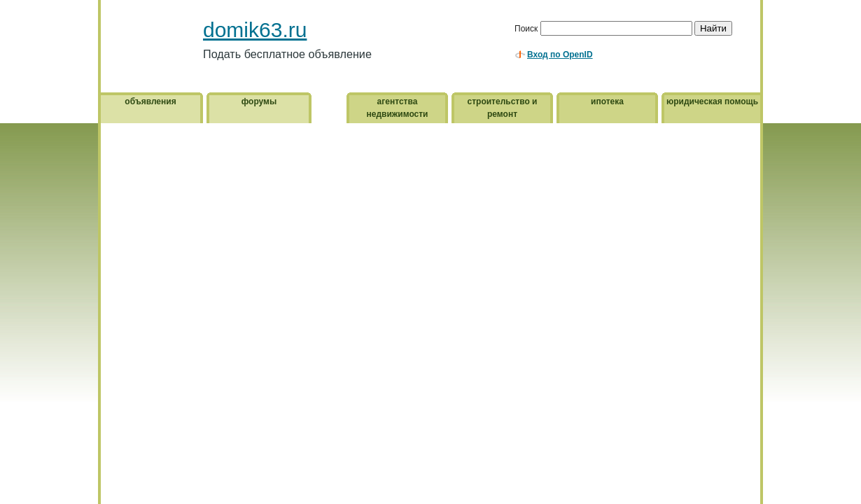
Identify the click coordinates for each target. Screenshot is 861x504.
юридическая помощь (712, 101)
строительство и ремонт (503, 108)
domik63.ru (255, 30)
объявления (150, 101)
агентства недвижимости (398, 108)
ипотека (607, 101)
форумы (259, 101)
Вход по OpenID (560, 55)
